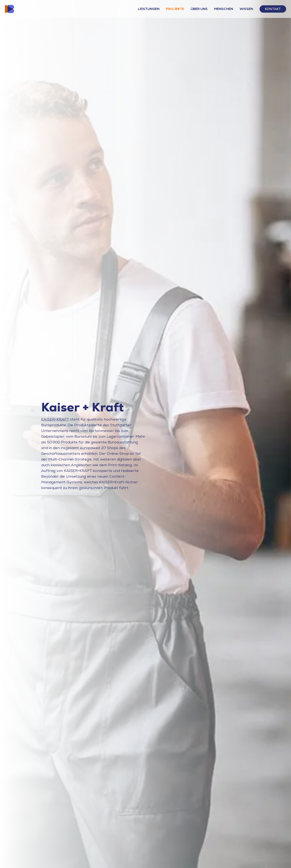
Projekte (175, 9)
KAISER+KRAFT (55, 419)
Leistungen (149, 9)
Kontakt (273, 9)
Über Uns (199, 9)
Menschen (224, 9)
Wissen (246, 9)
